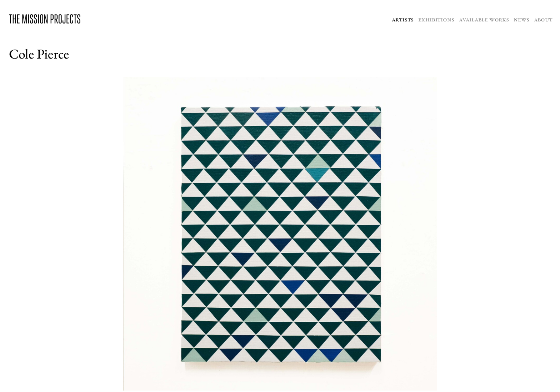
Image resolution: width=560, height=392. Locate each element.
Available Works (484, 19)
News (521, 19)
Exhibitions (436, 19)
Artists (403, 19)
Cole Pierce (39, 54)
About (543, 19)
